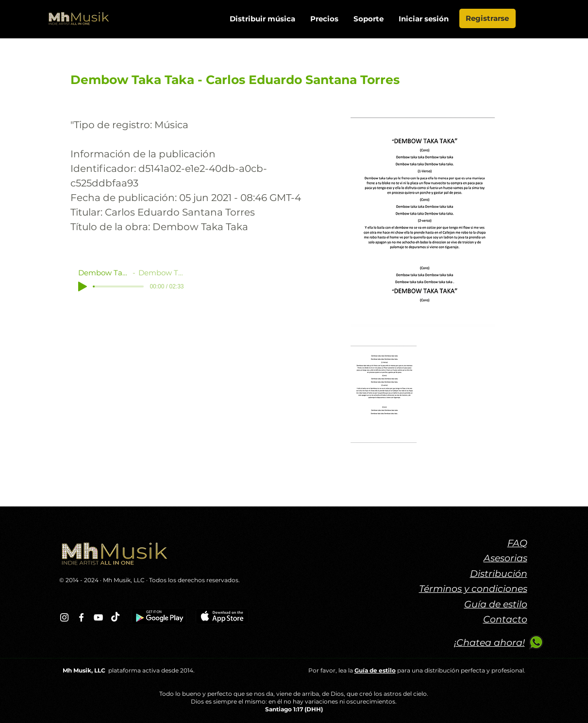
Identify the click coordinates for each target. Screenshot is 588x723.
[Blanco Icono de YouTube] (98, 617)
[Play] (83, 286)
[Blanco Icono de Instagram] (64, 617)
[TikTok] (115, 617)
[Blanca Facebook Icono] (81, 617)
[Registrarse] (487, 18)
